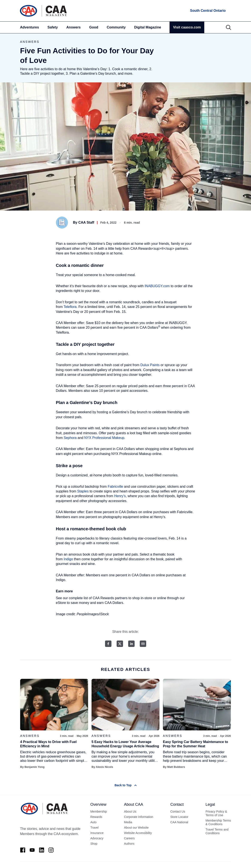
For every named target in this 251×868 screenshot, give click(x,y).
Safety (53, 27)
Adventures (30, 27)
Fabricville (115, 487)
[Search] (228, 27)
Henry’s (120, 496)
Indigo (68, 559)
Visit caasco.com (187, 27)
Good (94, 27)
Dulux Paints (150, 365)
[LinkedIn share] (131, 644)
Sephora (70, 438)
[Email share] (143, 644)
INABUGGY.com (157, 286)
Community (116, 27)
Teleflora (70, 307)
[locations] (208, 11)
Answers (74, 27)
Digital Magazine (148, 27)
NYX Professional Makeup (104, 438)
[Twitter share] (120, 644)
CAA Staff (86, 222)
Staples (83, 491)
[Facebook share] (108, 644)
